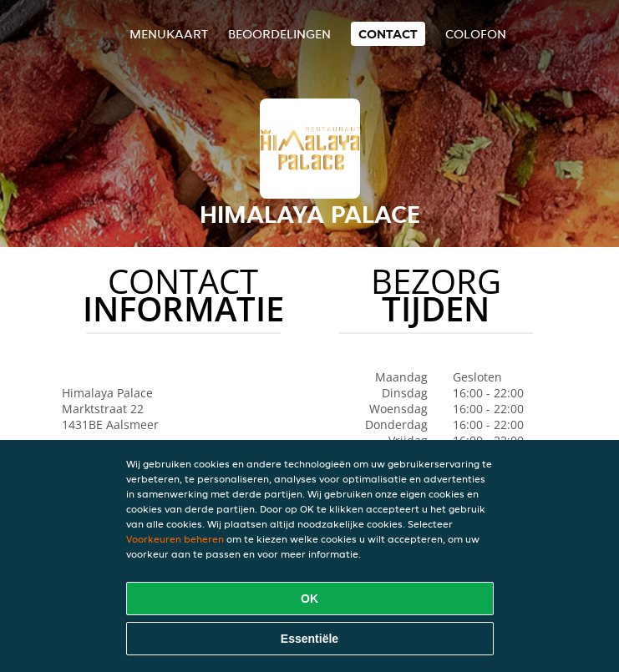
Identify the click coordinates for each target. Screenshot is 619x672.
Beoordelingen (279, 34)
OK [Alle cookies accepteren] (309, 599)
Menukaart (169, 34)
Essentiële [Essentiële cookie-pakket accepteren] (309, 639)
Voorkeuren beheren (175, 539)
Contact (388, 34)
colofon (476, 34)
